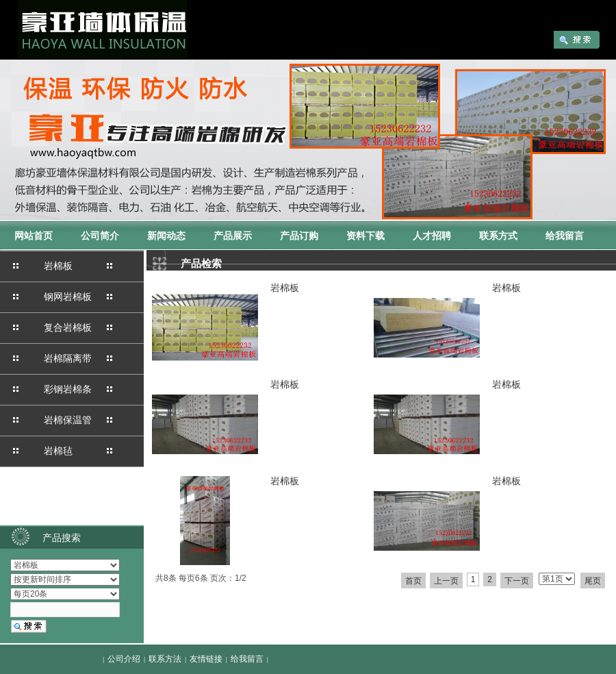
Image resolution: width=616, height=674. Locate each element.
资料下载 (365, 236)
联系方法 (165, 659)
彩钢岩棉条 (68, 389)
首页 (413, 581)
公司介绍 (124, 659)
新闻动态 (166, 236)
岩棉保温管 (68, 420)
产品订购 (299, 236)
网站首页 (34, 236)
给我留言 (565, 236)
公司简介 (100, 236)
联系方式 (498, 236)
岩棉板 (58, 266)
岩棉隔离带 (68, 358)
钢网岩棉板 (68, 297)
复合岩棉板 (68, 327)
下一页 (517, 581)
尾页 (593, 581)
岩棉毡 (58, 451)
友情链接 (206, 659)
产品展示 (233, 236)
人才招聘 (432, 236)
